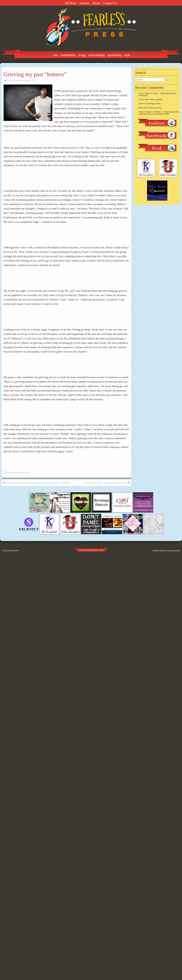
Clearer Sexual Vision (15, 472)
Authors (84, 3)
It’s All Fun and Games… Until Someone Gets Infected (107, 483)
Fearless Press (14, 551)
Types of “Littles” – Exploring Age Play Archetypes (157, 94)
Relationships (97, 55)
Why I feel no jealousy (154, 99)
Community (68, 55)
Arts (56, 55)
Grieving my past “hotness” (35, 74)
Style (127, 55)
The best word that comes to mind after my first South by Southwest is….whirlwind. (37, 483)
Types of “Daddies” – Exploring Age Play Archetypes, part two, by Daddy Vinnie (159, 113)
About (96, 3)
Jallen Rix (18, 80)
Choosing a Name (154, 103)
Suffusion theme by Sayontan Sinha (166, 551)
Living (82, 55)
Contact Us (110, 3)
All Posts (71, 3)
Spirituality (114, 55)
